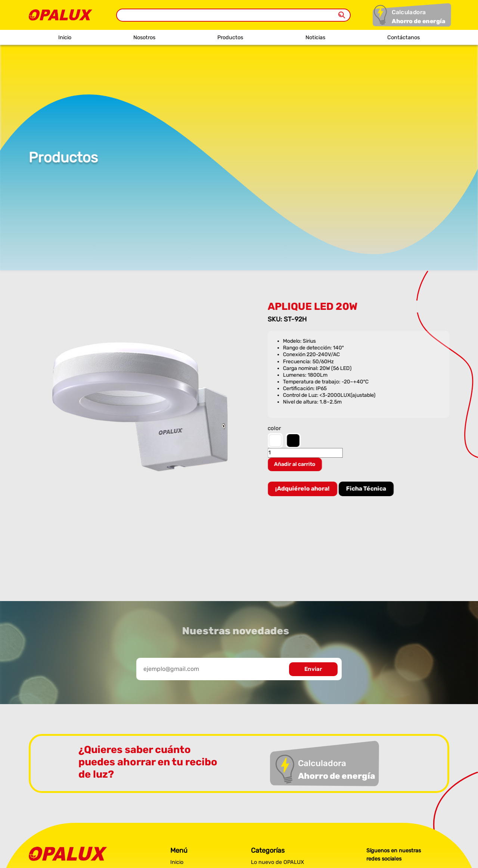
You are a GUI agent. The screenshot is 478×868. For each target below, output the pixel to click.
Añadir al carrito (296, 464)
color (276, 428)
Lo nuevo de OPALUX (277, 862)
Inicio (65, 38)
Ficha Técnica (367, 489)
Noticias (315, 38)
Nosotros (144, 38)
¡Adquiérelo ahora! (304, 489)
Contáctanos (403, 38)
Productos (230, 38)
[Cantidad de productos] (306, 453)
